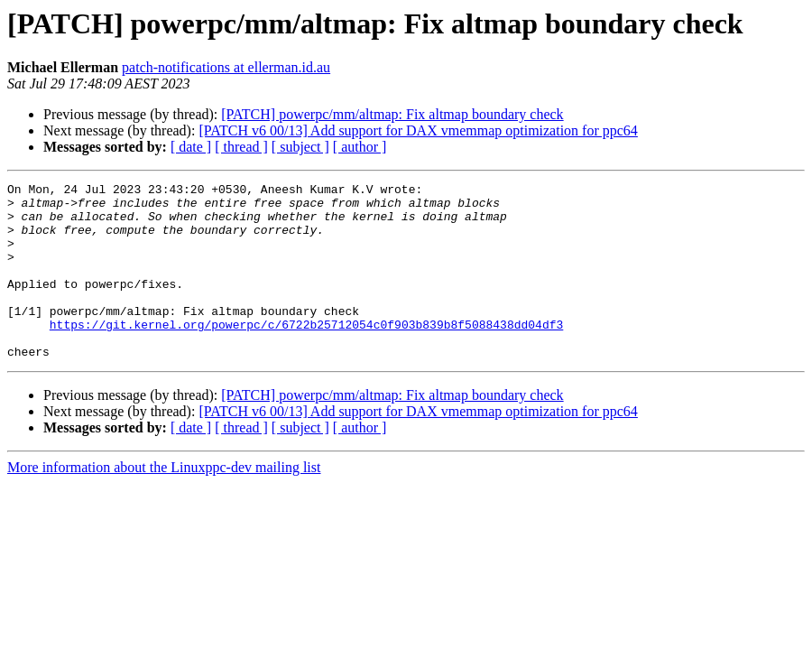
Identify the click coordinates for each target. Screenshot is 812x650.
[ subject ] (300, 147)
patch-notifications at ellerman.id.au (226, 67)
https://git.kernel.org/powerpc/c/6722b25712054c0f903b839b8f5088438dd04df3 (306, 354)
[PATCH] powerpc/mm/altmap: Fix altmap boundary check (392, 114)
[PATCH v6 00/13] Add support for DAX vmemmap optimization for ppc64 (418, 130)
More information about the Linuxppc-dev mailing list (164, 502)
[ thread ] (241, 147)
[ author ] (360, 147)
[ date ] (191, 147)
